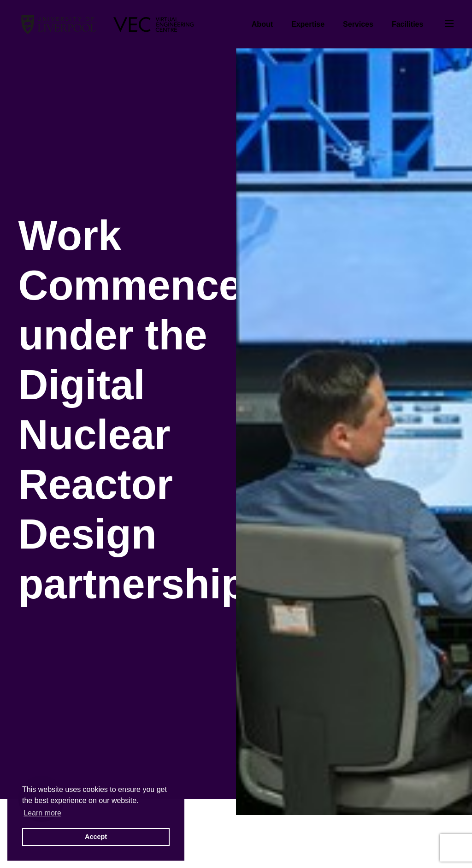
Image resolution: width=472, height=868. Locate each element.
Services (358, 24)
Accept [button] (96, 837)
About (262, 24)
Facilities (407, 24)
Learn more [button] (42, 813)
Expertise (308, 24)
